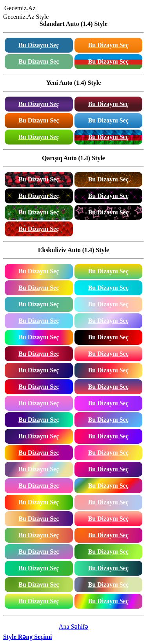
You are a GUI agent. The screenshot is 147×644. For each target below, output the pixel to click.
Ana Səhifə (73, 627)
